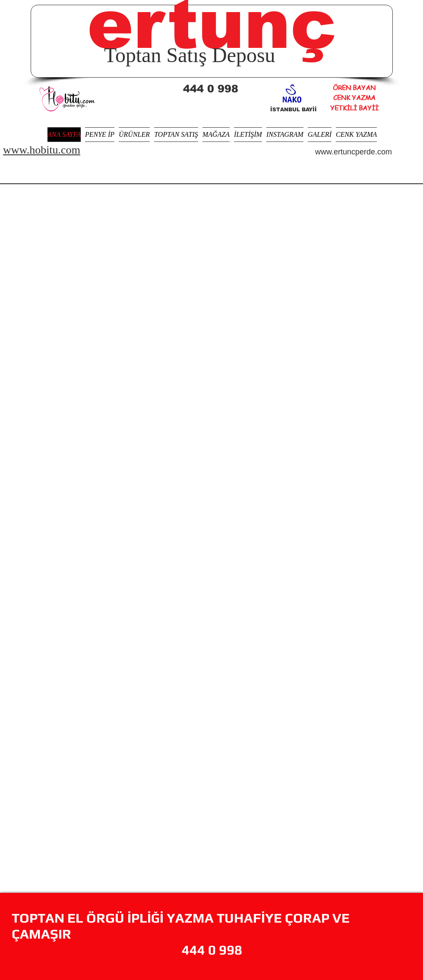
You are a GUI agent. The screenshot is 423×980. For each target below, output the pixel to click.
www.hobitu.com (42, 150)
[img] (299, 217)
